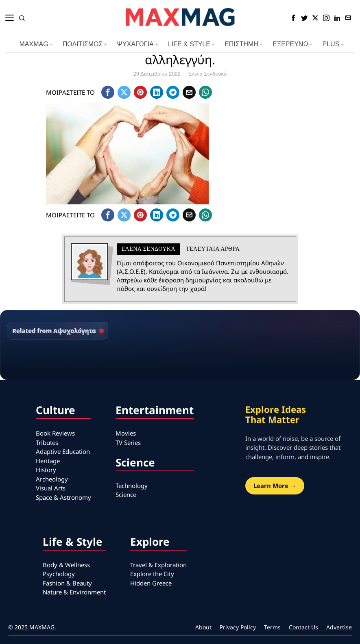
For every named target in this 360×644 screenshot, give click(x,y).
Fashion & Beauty (67, 583)
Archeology (52, 479)
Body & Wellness (66, 565)
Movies (126, 433)
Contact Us (303, 627)
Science (126, 494)
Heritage (48, 461)
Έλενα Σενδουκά (207, 74)
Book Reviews (55, 433)
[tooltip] (293, 18)
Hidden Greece (151, 583)
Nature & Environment (74, 592)
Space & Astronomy (63, 497)
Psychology (59, 574)
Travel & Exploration (158, 565)
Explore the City (152, 574)
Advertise (339, 627)
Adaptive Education (63, 451)
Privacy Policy (238, 627)
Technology (132, 486)
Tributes (47, 442)
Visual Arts (51, 488)
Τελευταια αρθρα (213, 249)
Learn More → (275, 486)
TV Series (128, 442)
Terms (272, 627)
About (203, 627)
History (46, 470)
